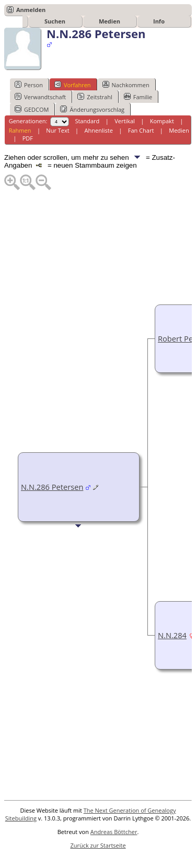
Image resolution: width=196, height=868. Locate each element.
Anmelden (31, 10)
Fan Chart (141, 130)
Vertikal (125, 121)
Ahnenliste (99, 130)
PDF (28, 138)
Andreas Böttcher (114, 832)
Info (159, 21)
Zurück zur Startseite (98, 845)
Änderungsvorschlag (92, 109)
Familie (138, 97)
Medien (109, 21)
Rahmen (20, 130)
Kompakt (162, 121)
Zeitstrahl (95, 97)
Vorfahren (73, 85)
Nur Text (57, 130)
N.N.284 (172, 635)
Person (29, 85)
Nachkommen (126, 85)
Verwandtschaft (40, 97)
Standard (87, 121)
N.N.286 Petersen (52, 487)
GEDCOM (32, 109)
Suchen (55, 21)
